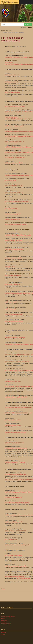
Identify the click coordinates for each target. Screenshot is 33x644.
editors (3, 618)
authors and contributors (8, 617)
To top (3, 589)
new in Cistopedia (6, 624)
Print (30, 27)
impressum (4, 620)
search (3, 634)
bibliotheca (9, 31)
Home (24, 27)
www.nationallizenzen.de (24, 578)
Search (28, 24)
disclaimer (4, 622)
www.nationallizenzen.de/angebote (14, 576)
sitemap (3, 633)
